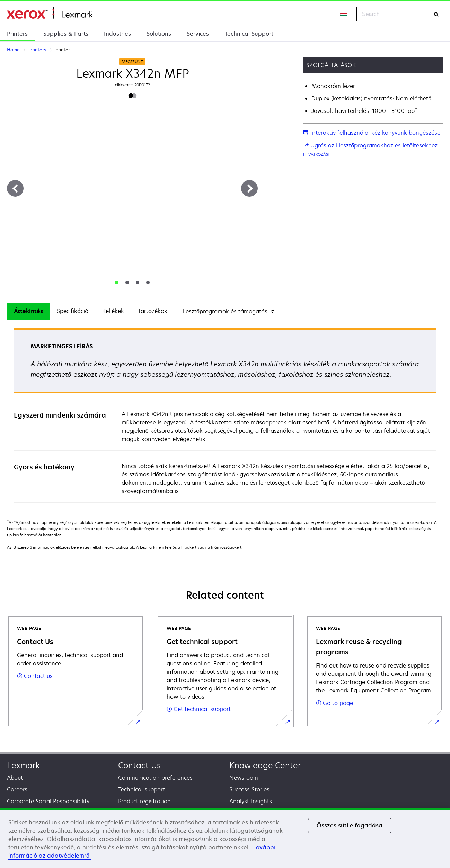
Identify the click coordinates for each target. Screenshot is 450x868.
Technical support (142, 789)
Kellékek (113, 311)
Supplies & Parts (66, 34)
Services (198, 34)
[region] (225, 838)
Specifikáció (73, 311)
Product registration (144, 801)
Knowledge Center (265, 765)
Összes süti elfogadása (350, 825)
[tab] (117, 283)
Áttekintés (28, 311)
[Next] (249, 188)
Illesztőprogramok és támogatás (228, 311)
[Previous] (15, 188)
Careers (17, 789)
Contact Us (139, 765)
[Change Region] (344, 14)
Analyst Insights (251, 801)
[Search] (436, 14)
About (15, 778)
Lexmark (23, 765)
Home (50, 13)
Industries (117, 34)
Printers (17, 34)
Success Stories (249, 789)
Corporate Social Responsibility (48, 801)
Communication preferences (155, 778)
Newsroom (244, 778)
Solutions (159, 34)
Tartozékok (153, 311)
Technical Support (249, 34)
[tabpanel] (225, 415)
